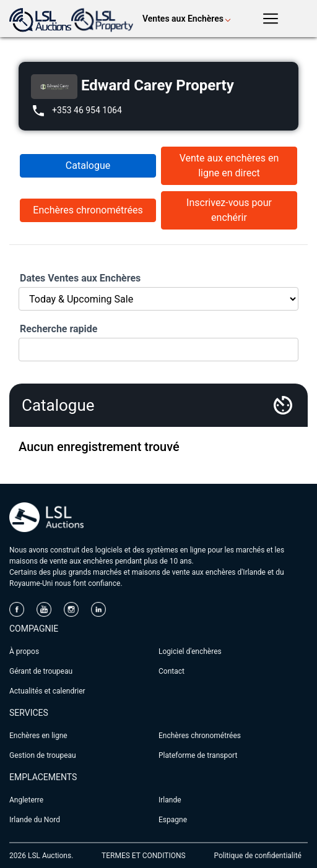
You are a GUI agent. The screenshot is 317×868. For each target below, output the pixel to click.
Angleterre (26, 800)
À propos (24, 651)
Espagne (173, 820)
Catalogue (88, 165)
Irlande (170, 800)
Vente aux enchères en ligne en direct (229, 165)
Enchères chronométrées (88, 210)
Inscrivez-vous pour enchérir (229, 210)
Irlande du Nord (35, 820)
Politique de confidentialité (258, 856)
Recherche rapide (59, 329)
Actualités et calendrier (47, 691)
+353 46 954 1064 (87, 110)
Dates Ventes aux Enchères (80, 278)
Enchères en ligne (38, 736)
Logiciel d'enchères (190, 651)
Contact (172, 671)
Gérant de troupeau (41, 671)
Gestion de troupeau (43, 755)
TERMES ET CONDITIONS (144, 856)
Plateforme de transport (198, 755)
